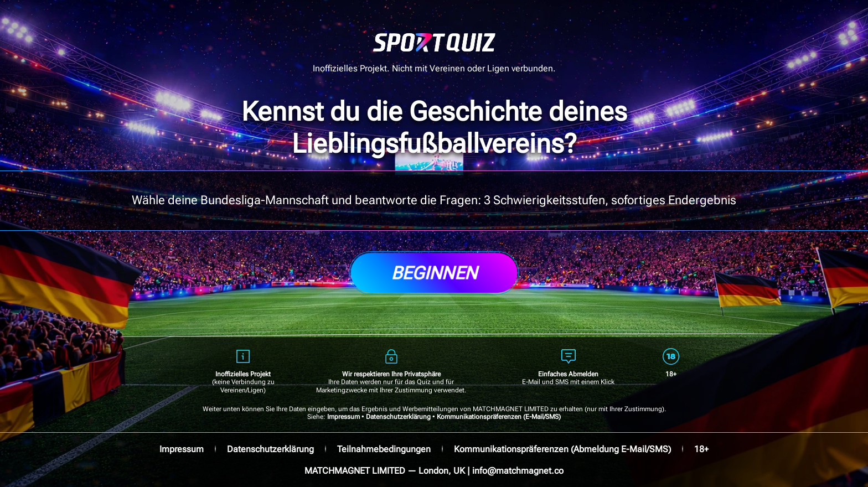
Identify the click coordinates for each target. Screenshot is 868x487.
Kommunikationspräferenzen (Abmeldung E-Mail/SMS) (562, 449)
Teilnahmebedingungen (384, 449)
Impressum (343, 417)
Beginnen (434, 273)
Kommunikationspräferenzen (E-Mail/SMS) (499, 417)
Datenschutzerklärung (398, 417)
